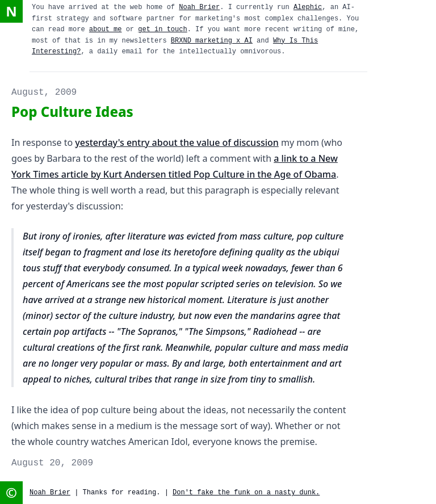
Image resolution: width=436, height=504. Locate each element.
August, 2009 (44, 93)
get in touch (162, 30)
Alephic (308, 7)
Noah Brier (199, 7)
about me (106, 30)
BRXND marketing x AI (212, 41)
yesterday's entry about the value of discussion (177, 142)
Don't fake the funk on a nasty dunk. (246, 493)
